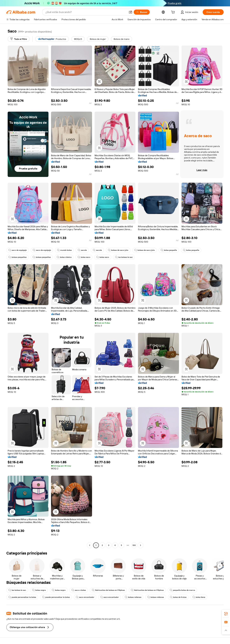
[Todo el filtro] (19, 39)
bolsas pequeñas (17, 257)
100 (134, 545)
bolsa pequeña (169, 250)
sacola (82, 250)
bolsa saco (84, 257)
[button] (130, 12)
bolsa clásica (64, 257)
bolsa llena (199, 597)
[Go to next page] (141, 545)
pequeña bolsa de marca (182, 590)
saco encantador (85, 597)
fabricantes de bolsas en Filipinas (108, 590)
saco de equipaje (18, 250)
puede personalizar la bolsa (22, 597)
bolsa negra (39, 590)
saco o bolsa (79, 590)
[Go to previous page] (90, 545)
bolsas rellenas (133, 597)
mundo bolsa (64, 250)
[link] (226, 614)
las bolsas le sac (124, 257)
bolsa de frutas (178, 597)
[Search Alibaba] (86, 12)
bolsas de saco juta (118, 250)
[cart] (174, 13)
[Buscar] (142, 12)
